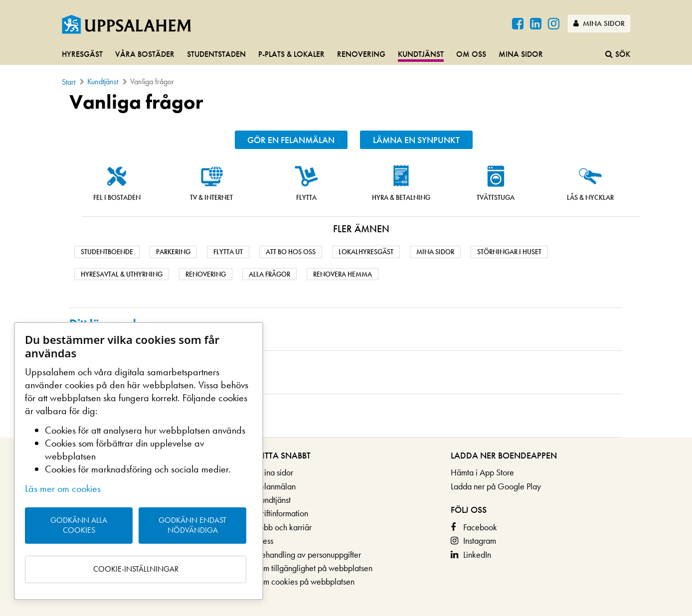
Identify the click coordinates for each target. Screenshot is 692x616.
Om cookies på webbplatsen (305, 581)
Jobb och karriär (284, 527)
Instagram (480, 540)
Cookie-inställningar (136, 569)
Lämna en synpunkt (416, 140)
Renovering (361, 54)
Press (265, 540)
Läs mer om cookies (63, 488)
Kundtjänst (421, 54)
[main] (346, 264)
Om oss (471, 54)
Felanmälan (276, 486)
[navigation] (346, 55)
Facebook (480, 527)
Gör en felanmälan (291, 140)
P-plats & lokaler (291, 54)
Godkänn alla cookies (79, 525)
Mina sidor (599, 23)
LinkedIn (477, 554)
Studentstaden (216, 54)
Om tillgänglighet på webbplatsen (314, 568)
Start (69, 82)
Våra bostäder (145, 54)
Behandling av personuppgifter (309, 554)
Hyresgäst (82, 54)
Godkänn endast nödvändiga (192, 525)
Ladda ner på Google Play (496, 486)
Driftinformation (282, 513)
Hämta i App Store (482, 472)
